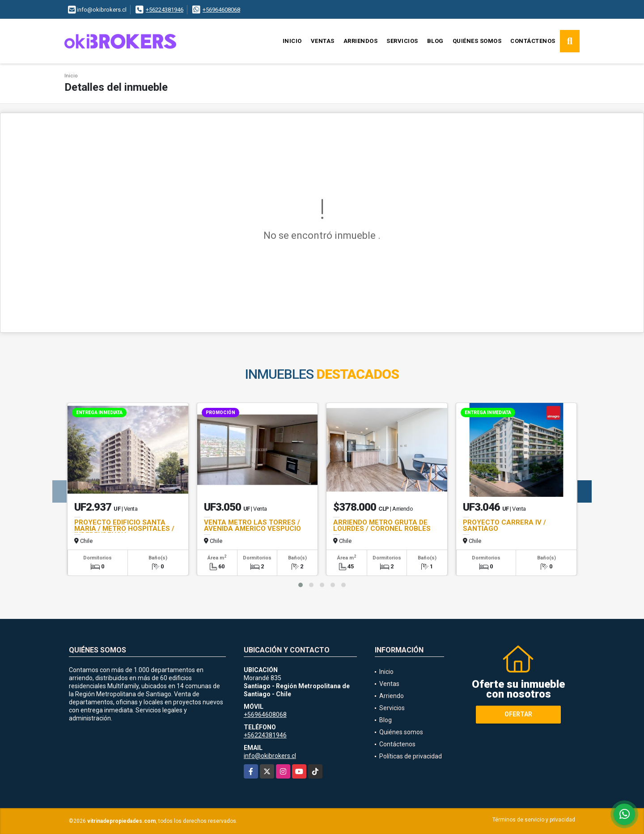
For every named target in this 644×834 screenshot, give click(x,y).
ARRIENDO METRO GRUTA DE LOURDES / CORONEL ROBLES (382, 525)
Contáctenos (533, 41)
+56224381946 (165, 10)
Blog (435, 41)
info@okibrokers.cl (270, 756)
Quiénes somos (477, 41)
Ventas (323, 41)
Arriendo (392, 696)
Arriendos (361, 41)
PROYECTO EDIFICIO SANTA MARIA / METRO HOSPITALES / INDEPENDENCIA (124, 529)
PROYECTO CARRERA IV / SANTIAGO (504, 525)
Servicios (402, 41)
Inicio (292, 41)
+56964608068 (221, 10)
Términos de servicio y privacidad (534, 820)
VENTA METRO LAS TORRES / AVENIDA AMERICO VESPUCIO (252, 525)
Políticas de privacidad (411, 756)
